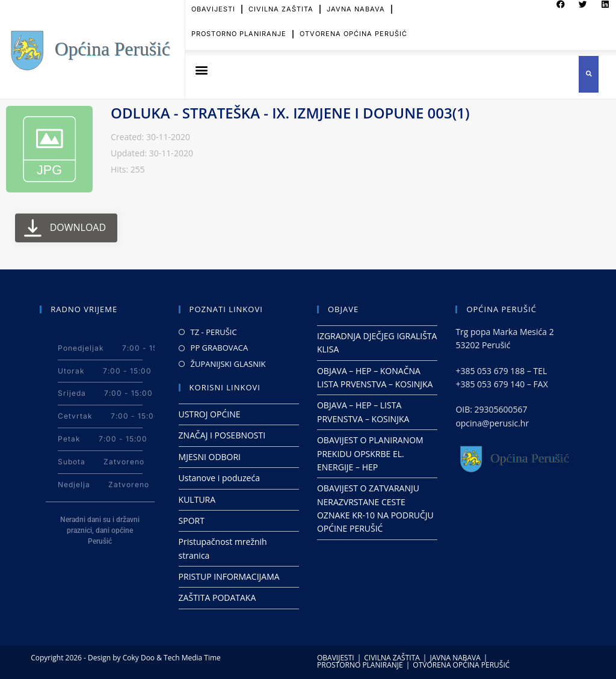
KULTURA (197, 499)
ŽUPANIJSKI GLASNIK (228, 364)
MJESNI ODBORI (210, 457)
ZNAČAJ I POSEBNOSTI (222, 435)
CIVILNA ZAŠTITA (392, 658)
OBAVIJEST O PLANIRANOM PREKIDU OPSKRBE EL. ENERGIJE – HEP (370, 453)
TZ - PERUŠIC (214, 332)
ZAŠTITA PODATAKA (217, 598)
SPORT (192, 521)
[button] (201, 70)
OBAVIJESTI (336, 658)
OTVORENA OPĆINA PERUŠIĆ (353, 28)
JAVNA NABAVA (455, 658)
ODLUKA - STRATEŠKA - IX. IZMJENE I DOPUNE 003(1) (290, 113)
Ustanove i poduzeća (219, 478)
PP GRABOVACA (220, 348)
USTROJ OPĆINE (210, 414)
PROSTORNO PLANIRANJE (239, 28)
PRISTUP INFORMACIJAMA (229, 576)
